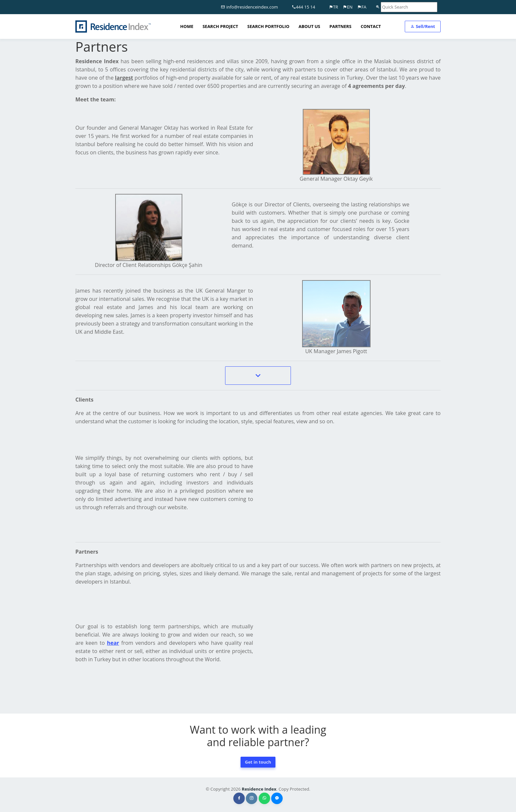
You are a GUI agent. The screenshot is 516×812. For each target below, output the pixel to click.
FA (362, 7)
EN (348, 7)
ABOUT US (309, 26)
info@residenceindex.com (249, 7)
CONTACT (371, 26)
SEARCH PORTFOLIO (269, 26)
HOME (187, 26)
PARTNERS (340, 26)
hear (113, 643)
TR (333, 7)
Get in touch (258, 762)
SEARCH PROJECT (220, 26)
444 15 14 (303, 7)
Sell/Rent (423, 26)
